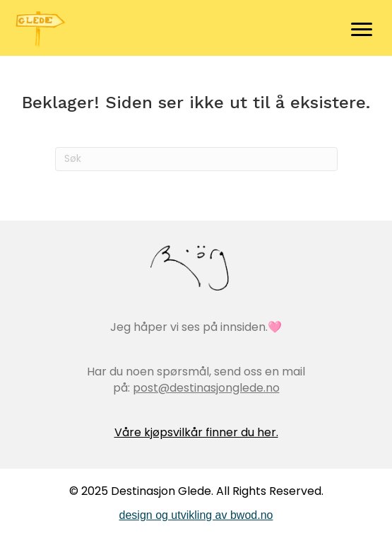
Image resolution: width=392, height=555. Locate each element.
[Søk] (196, 159)
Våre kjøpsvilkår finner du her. (196, 432)
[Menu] (362, 30)
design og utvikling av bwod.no (196, 515)
